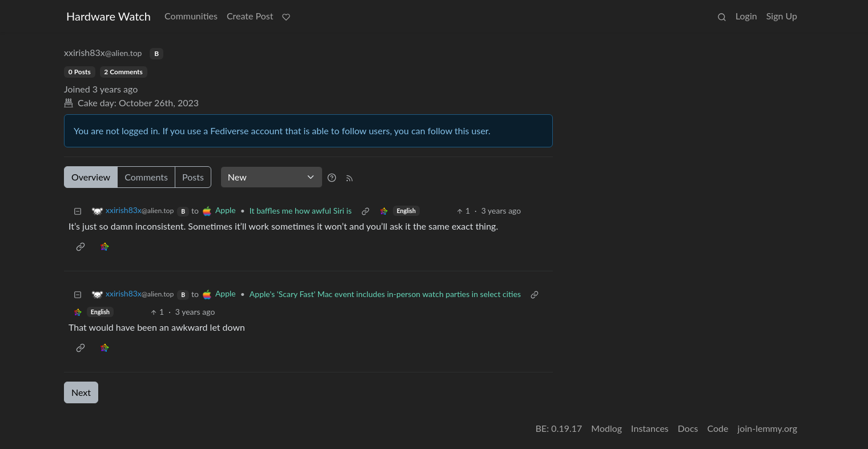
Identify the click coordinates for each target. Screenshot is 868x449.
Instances (650, 428)
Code (718, 428)
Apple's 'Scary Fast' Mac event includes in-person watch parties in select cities (385, 294)
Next (81, 392)
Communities (191, 16)
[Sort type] (272, 177)
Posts (193, 177)
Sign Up (782, 16)
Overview (91, 177)
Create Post (250, 16)
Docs (688, 428)
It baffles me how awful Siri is (301, 211)
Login (746, 16)
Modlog (606, 428)
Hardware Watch (108, 16)
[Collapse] (78, 211)
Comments (146, 177)
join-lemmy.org (767, 428)
